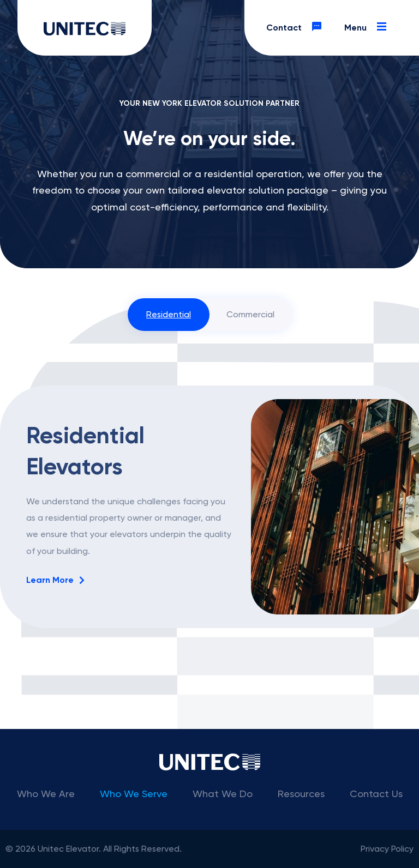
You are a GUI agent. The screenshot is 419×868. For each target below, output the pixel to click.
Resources (301, 794)
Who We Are (46, 794)
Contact (297, 28)
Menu (369, 28)
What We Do (223, 794)
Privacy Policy (387, 849)
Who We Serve (134, 794)
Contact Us (376, 794)
